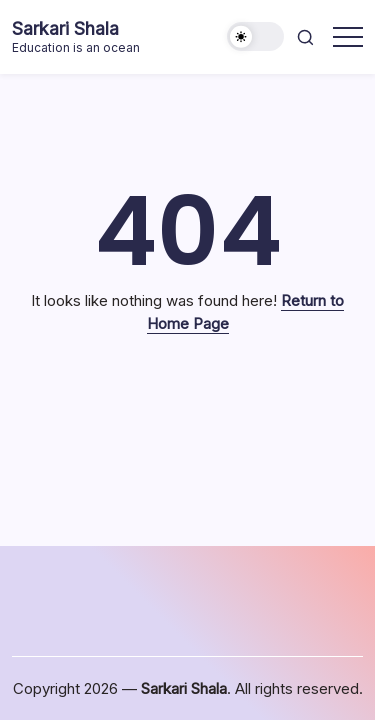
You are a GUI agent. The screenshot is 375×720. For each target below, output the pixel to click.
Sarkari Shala (65, 28)
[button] (256, 36)
